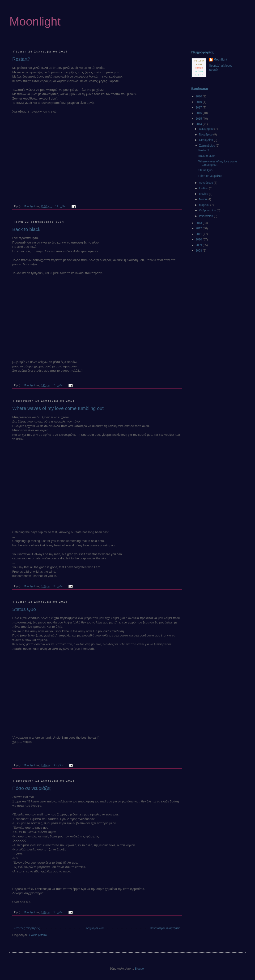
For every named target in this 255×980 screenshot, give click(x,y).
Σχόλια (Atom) (38, 935)
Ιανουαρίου (206, 216)
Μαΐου (203, 199)
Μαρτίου (205, 205)
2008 (199, 251)
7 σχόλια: (59, 385)
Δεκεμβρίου (207, 129)
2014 (199, 124)
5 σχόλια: (59, 912)
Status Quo (24, 609)
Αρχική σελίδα (95, 928)
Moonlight (35, 22)
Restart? (21, 59)
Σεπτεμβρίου (207, 146)
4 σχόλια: (59, 765)
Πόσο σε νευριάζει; (32, 788)
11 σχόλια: (62, 206)
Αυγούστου (206, 183)
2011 (199, 234)
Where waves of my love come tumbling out (58, 408)
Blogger (140, 969)
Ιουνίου (204, 194)
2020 (199, 96)
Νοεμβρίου (206, 135)
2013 (199, 223)
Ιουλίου (204, 188)
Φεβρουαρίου (208, 210)
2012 (199, 228)
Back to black (26, 229)
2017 (199, 108)
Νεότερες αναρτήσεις (27, 928)
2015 (199, 119)
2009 (199, 245)
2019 (199, 102)
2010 (199, 240)
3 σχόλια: (59, 586)
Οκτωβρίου (206, 140)
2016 (199, 113)
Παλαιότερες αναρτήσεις (165, 928)
